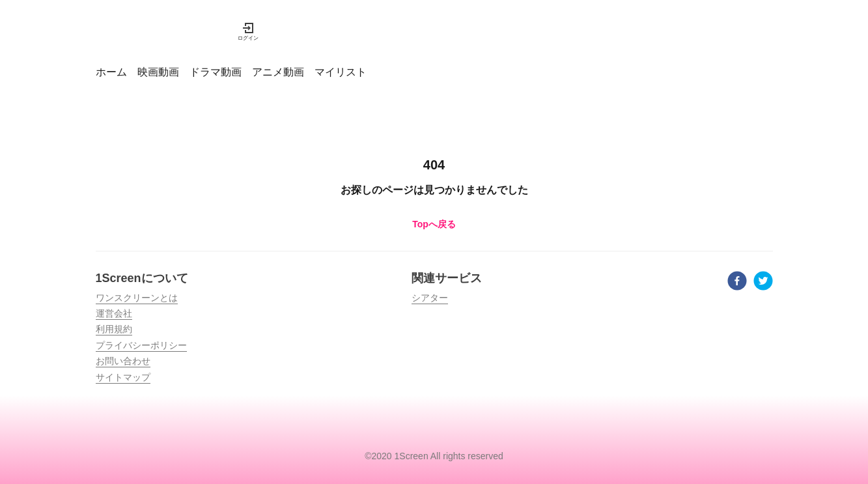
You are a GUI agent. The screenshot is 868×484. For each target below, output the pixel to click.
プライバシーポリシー (141, 345)
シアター (430, 298)
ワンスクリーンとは (137, 298)
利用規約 (114, 329)
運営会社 (114, 313)
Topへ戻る (434, 224)
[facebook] (737, 283)
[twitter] (763, 283)
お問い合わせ (123, 361)
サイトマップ (123, 377)
